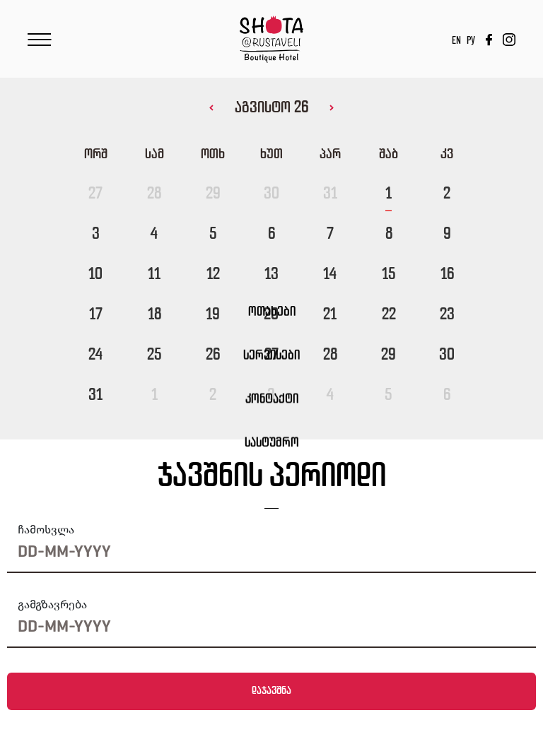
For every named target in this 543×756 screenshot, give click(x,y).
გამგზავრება (52, 604)
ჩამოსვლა (46, 530)
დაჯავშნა (271, 691)
